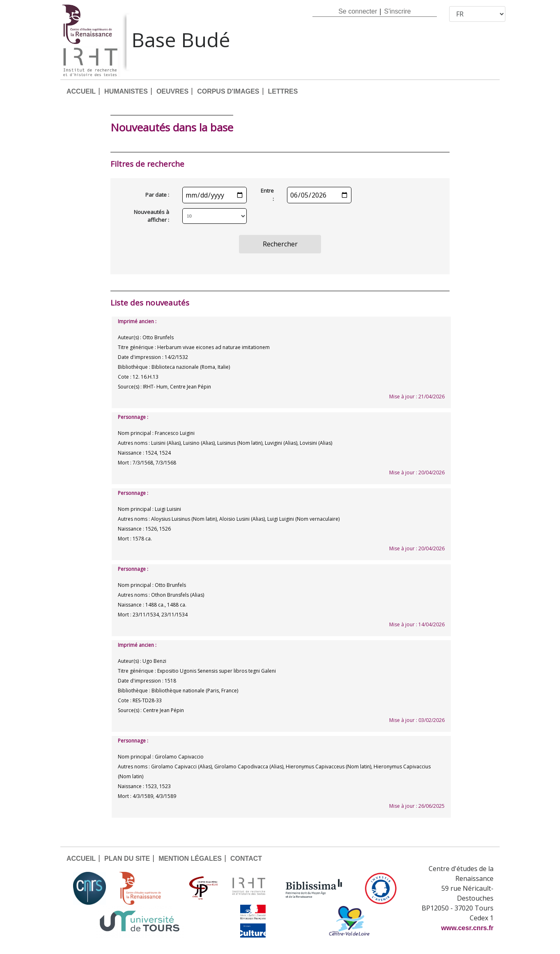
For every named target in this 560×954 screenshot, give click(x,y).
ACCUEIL (81, 91)
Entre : (267, 195)
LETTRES (283, 91)
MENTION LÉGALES (190, 859)
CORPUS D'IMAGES (228, 91)
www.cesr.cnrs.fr (467, 928)
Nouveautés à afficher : (151, 216)
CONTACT (246, 859)
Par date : (157, 195)
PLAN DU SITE (127, 859)
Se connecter (358, 11)
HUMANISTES (126, 91)
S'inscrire (397, 11)
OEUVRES (172, 91)
